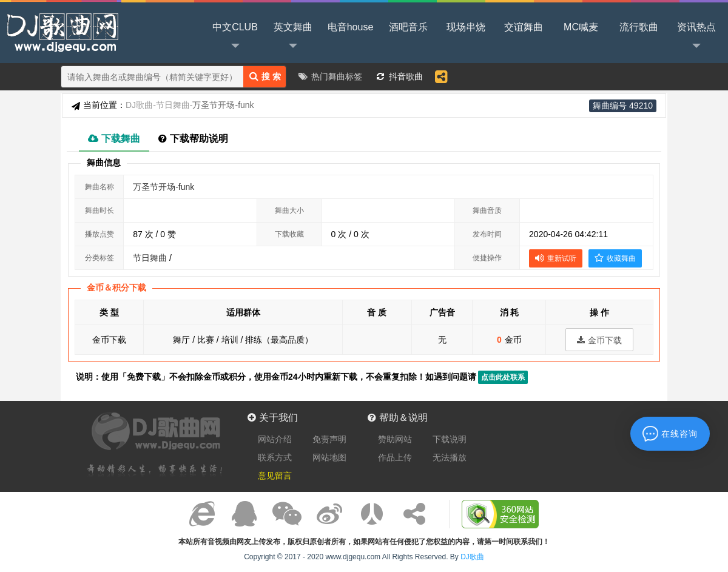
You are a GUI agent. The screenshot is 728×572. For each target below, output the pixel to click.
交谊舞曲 (524, 27)
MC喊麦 (581, 27)
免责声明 (329, 439)
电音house (351, 27)
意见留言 (275, 476)
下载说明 (450, 439)
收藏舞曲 (615, 258)
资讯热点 (696, 37)
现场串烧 (466, 27)
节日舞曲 (174, 105)
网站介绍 (275, 439)
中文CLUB (235, 37)
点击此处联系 (503, 377)
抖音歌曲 (406, 76)
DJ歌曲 (61, 32)
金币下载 (599, 340)
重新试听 (556, 258)
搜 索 (265, 76)
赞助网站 (395, 439)
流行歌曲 (639, 27)
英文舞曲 (293, 37)
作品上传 (395, 457)
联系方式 (275, 457)
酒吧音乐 (408, 27)
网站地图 (329, 457)
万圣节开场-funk (163, 187)
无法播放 (450, 457)
